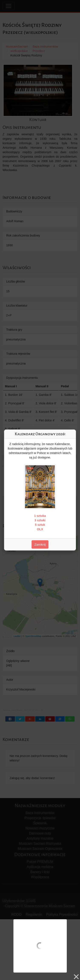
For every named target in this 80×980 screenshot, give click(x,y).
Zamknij (40, 544)
